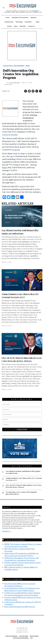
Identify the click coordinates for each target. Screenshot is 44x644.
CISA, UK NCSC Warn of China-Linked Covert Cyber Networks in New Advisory (24, 486)
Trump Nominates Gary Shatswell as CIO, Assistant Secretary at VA (24, 479)
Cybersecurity (9, 22)
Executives (28, 22)
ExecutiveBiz (15, 540)
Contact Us (31, 26)
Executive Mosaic (12, 636)
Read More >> (7, 531)
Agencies (33, 17)
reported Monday (10, 135)
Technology (19, 22)
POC (31, 638)
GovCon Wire (24, 636)
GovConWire (14, 579)
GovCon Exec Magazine (21, 638)
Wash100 (23, 26)
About (16, 26)
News (38, 22)
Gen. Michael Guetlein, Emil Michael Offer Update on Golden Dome (23, 472)
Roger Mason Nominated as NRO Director (20, 607)
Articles (9, 26)
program (16, 150)
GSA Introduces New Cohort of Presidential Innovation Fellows (21, 493)
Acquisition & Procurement (20, 17)
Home (8, 17)
